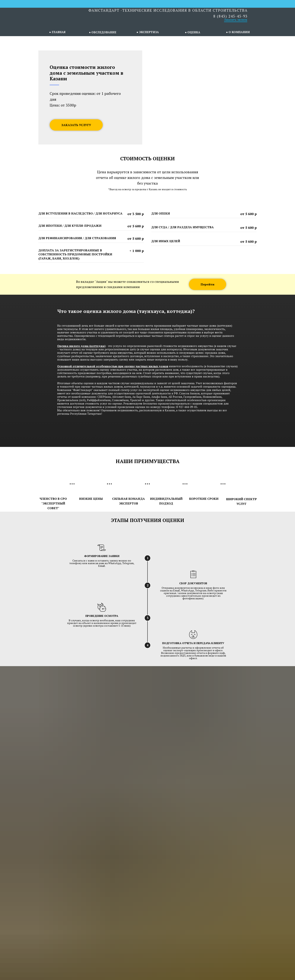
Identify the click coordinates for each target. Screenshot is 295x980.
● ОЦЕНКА (193, 32)
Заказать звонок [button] (236, 20)
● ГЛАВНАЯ (57, 32)
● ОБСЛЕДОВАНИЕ (103, 32)
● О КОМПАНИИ (238, 32)
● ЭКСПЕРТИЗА (147, 32)
